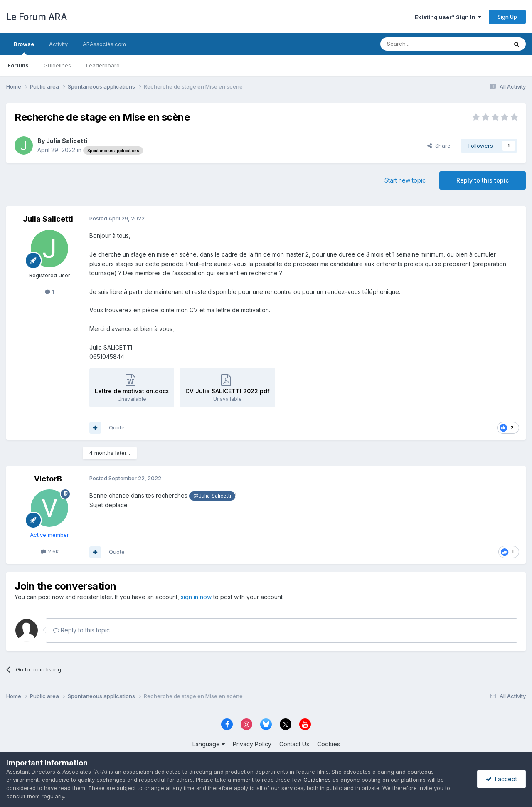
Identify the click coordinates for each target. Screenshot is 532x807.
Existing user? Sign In (448, 17)
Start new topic (405, 180)
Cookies (329, 744)
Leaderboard (103, 65)
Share (439, 146)
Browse (24, 48)
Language (209, 744)
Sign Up (507, 17)
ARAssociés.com (104, 44)
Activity (58, 44)
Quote (117, 427)
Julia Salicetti (67, 141)
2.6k (50, 551)
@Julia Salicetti (212, 496)
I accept (501, 779)
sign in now (196, 597)
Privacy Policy (252, 744)
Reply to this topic (483, 180)
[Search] (423, 44)
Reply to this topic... (83, 630)
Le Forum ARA (37, 17)
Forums (18, 65)
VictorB (48, 479)
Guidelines (57, 65)
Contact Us (294, 744)
